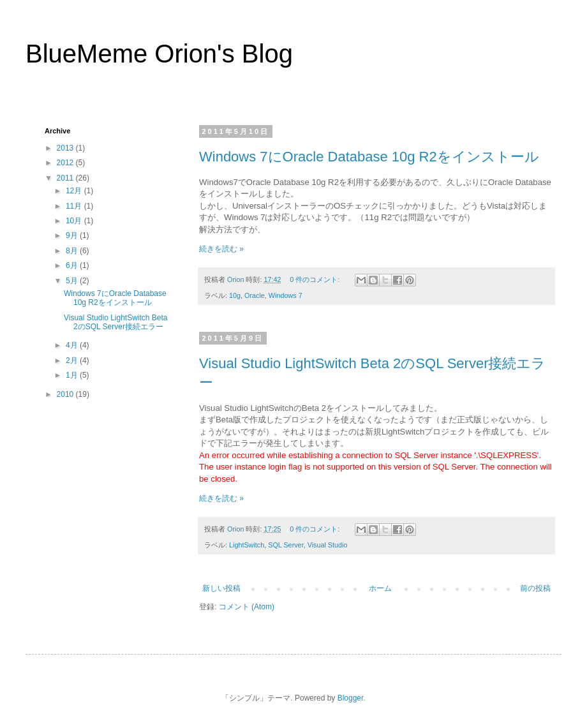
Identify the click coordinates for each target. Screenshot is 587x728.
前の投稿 (535, 588)
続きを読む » (221, 249)
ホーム (380, 588)
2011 (66, 178)
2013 (66, 148)
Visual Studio (328, 545)
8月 (73, 251)
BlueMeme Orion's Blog (159, 54)
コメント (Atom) (247, 607)
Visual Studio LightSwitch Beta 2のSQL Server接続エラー (116, 322)
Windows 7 (286, 295)
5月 (73, 281)
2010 (66, 394)
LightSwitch (247, 545)
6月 (73, 265)
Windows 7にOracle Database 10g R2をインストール (369, 157)
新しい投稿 (221, 588)
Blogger (351, 698)
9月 (73, 235)
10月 (75, 221)
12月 (75, 191)
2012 (66, 163)
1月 (73, 375)
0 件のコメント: (316, 279)
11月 (75, 206)
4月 (73, 345)
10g (235, 295)
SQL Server (286, 545)
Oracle (255, 295)
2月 (73, 360)
